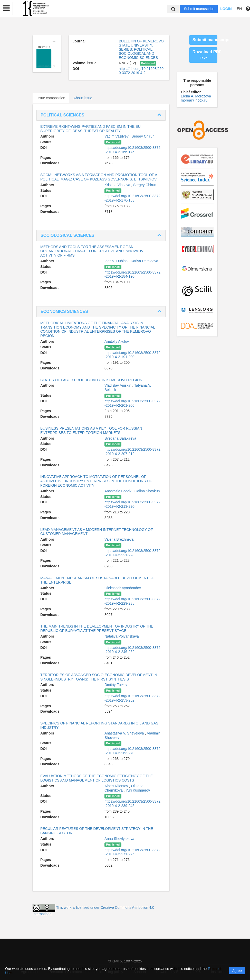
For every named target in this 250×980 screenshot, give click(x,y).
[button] (6, 8)
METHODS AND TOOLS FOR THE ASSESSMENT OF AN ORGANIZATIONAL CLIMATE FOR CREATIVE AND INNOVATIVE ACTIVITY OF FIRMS (93, 251)
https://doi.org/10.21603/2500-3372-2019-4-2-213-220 (132, 504)
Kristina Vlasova (118, 185)
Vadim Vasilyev (117, 136)
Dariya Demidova (144, 261)
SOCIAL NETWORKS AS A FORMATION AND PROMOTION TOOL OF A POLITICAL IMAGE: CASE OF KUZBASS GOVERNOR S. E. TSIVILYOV (99, 177)
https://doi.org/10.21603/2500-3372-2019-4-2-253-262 (132, 698)
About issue (83, 98)
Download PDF (205, 55)
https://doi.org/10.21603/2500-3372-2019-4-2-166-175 (132, 150)
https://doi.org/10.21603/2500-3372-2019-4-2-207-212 (132, 452)
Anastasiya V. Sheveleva (125, 733)
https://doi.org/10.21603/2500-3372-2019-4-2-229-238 (132, 601)
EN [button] (239, 9)
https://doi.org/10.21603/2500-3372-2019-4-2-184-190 (132, 274)
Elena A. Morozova (196, 96)
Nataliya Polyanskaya (122, 636)
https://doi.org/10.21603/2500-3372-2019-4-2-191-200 (132, 355)
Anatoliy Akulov (117, 341)
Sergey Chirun (143, 136)
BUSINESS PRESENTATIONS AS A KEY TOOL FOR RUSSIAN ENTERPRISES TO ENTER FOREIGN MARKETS (91, 430)
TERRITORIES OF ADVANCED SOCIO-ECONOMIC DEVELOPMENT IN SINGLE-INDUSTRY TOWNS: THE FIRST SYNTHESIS (99, 677)
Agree (237, 971)
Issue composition (51, 98)
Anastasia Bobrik (118, 491)
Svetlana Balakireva (120, 438)
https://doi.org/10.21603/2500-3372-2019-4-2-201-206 (132, 403)
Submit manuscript (199, 9)
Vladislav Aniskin (118, 385)
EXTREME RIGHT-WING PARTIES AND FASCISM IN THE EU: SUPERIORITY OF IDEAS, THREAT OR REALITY (91, 129)
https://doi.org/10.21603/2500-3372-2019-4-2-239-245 (132, 804)
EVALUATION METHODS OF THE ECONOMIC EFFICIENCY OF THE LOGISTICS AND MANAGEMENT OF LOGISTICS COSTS (97, 778)
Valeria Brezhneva (119, 539)
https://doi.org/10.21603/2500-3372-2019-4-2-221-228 (132, 553)
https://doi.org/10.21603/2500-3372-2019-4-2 (141, 71)
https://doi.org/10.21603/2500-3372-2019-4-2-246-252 (132, 650)
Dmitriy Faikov (116, 685)
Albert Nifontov (117, 786)
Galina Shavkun (147, 491)
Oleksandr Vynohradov (123, 588)
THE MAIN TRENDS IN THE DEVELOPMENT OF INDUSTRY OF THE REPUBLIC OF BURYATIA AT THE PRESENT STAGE (97, 628)
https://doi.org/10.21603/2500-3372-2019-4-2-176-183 (132, 198)
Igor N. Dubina (117, 261)
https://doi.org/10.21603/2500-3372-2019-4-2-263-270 (132, 751)
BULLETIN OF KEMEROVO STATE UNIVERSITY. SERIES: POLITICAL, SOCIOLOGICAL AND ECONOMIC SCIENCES (141, 49)
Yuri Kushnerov (138, 790)
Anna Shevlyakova (119, 839)
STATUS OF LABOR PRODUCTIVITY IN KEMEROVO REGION (91, 380)
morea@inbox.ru (194, 100)
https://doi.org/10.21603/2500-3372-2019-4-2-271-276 (132, 852)
